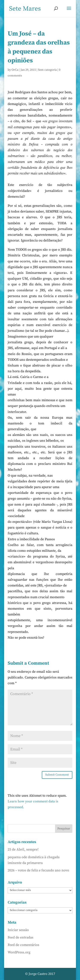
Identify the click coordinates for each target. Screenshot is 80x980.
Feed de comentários (23, 945)
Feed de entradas (20, 937)
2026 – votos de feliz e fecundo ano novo (38, 870)
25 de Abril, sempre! (23, 849)
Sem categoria (47, 70)
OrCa (15, 70)
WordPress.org (19, 952)
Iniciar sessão (18, 930)
